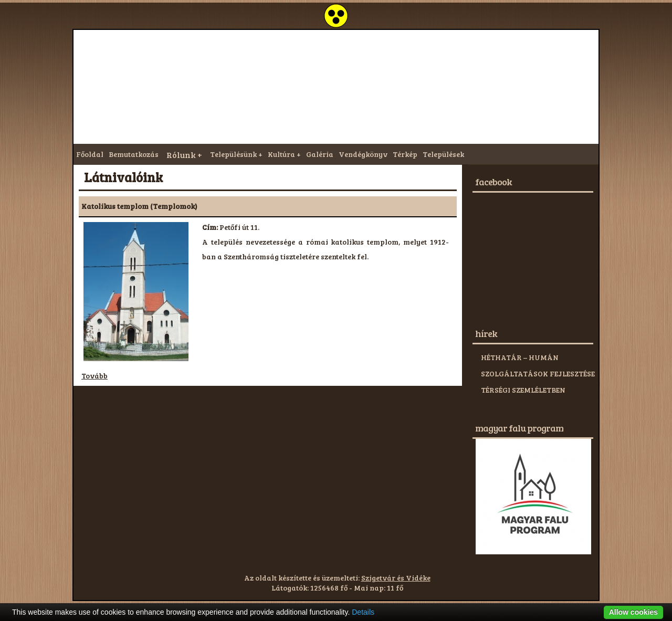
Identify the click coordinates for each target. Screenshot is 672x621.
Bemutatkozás (134, 154)
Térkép (405, 154)
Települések (443, 154)
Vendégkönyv (363, 154)
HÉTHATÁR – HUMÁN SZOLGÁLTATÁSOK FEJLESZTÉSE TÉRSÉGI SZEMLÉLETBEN (538, 373)
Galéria (320, 154)
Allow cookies (633, 612)
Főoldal (90, 154)
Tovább (94, 376)
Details (363, 612)
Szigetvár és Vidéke (396, 578)
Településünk (233, 154)
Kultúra (281, 154)
